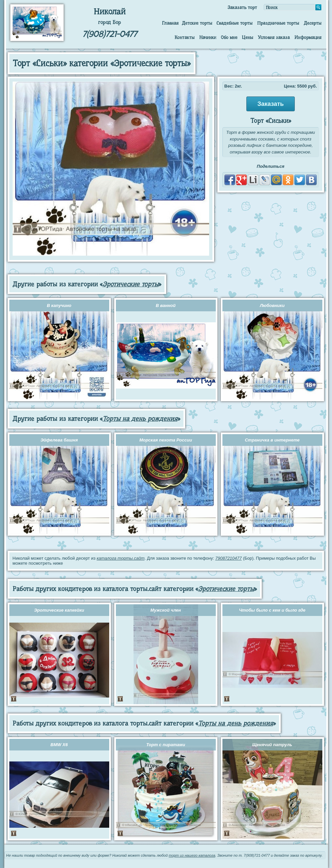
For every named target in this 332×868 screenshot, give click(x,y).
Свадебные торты (234, 23)
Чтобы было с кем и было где (272, 610)
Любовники (272, 305)
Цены (247, 37)
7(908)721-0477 (110, 34)
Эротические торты (131, 284)
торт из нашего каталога (192, 855)
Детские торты (197, 23)
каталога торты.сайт (121, 558)
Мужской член (166, 610)
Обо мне (229, 37)
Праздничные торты (278, 23)
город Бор (109, 22)
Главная (170, 23)
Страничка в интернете (272, 440)
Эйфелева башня (59, 440)
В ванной (166, 305)
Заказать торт (242, 7)
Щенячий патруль (272, 745)
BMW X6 (59, 745)
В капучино (59, 305)
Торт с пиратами (166, 745)
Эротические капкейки (59, 610)
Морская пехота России (166, 440)
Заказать (271, 104)
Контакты (184, 37)
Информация (308, 37)
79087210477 (228, 558)
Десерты (313, 23)
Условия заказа (274, 37)
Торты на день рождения (140, 419)
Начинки (208, 37)
